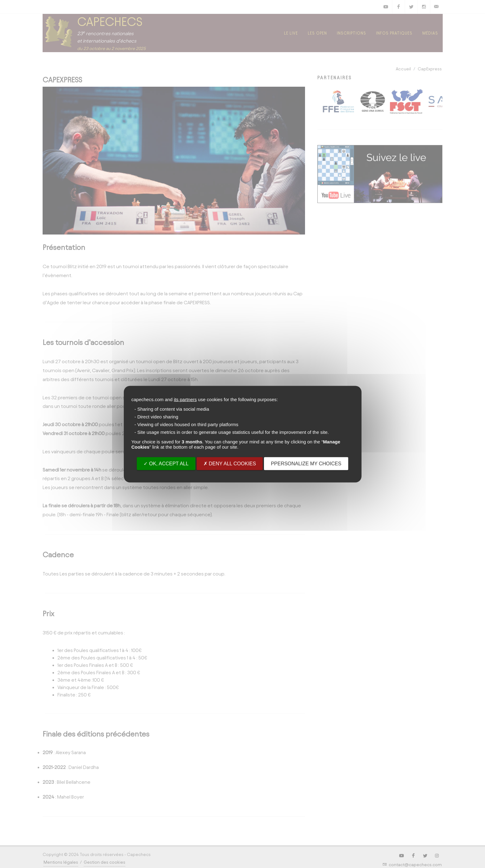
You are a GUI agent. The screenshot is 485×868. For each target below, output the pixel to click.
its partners (185, 399)
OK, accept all (166, 463)
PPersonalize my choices (306, 463)
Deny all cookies (230, 463)
